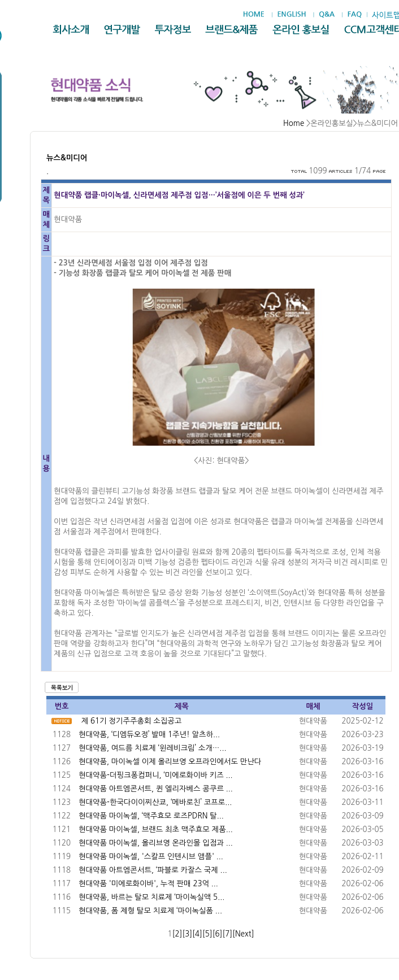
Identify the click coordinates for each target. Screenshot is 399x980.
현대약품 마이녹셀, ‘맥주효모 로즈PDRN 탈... (151, 816)
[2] (177, 934)
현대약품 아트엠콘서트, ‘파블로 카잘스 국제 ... (153, 870)
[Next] (243, 934)
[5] (207, 934)
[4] (197, 934)
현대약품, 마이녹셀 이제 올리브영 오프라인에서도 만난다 (170, 762)
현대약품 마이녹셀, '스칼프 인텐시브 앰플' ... (151, 857)
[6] (218, 934)
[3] (187, 934)
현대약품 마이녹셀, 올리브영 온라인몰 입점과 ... (156, 843)
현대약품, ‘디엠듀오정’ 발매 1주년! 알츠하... (149, 735)
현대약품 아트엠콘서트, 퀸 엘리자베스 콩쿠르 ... (156, 789)
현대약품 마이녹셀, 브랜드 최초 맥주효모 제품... (156, 829)
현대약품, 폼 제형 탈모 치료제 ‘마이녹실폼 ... (150, 911)
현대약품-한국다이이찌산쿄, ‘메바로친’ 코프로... (155, 802)
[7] (227, 934)
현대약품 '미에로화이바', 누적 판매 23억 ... (148, 884)
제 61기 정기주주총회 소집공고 (132, 721)
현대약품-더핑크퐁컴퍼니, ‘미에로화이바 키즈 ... (156, 775)
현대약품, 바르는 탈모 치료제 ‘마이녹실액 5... (151, 897)
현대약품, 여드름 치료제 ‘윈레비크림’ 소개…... (153, 748)
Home (294, 123)
